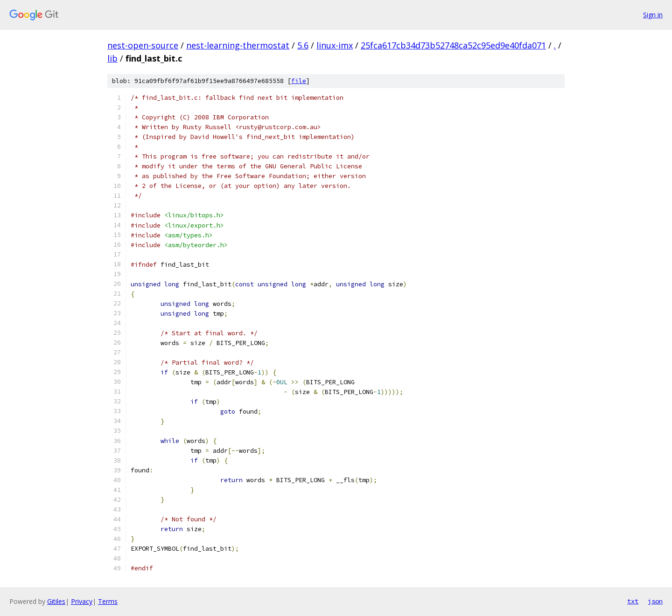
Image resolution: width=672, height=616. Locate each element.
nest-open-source (143, 45)
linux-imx (335, 45)
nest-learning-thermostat (238, 45)
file (299, 81)
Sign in (653, 15)
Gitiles (56, 601)
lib (112, 58)
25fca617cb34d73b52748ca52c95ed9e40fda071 (453, 45)
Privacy (82, 601)
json (655, 601)
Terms (108, 601)
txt (633, 601)
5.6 (303, 45)
